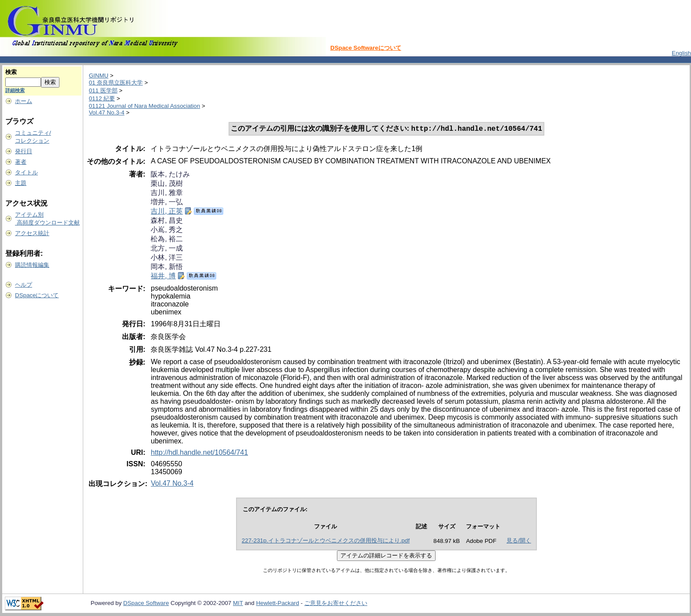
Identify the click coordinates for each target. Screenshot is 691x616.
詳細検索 (15, 90)
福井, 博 (163, 277)
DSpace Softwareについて (366, 48)
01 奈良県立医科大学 (116, 83)
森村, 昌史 (167, 221)
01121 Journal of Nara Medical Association (145, 106)
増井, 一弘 (167, 203)
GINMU (99, 76)
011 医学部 (103, 90)
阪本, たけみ (170, 175)
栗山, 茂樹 (167, 184)
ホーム (24, 101)
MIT (238, 604)
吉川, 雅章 (167, 194)
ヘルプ (24, 285)
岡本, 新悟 (167, 267)
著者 (21, 162)
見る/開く (519, 541)
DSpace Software (146, 604)
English (681, 53)
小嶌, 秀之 (167, 231)
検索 (11, 72)
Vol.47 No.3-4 (107, 113)
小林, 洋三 (167, 258)
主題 (21, 183)
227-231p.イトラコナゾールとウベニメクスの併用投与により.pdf (326, 541)
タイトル (26, 172)
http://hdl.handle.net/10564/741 (199, 453)
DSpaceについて (37, 295)
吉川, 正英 (167, 212)
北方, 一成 (167, 249)
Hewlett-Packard (277, 604)
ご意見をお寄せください (336, 604)
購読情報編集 (32, 265)
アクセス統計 (32, 233)
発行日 (24, 151)
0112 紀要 (102, 98)
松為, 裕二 (167, 240)
